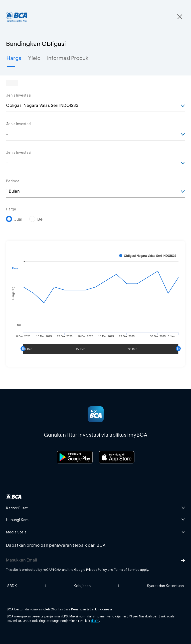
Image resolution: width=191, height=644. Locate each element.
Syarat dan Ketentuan (165, 586)
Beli (41, 219)
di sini (95, 621)
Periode (13, 181)
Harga (11, 209)
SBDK (12, 586)
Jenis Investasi (19, 95)
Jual (18, 219)
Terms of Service (127, 570)
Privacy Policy (97, 570)
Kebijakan (82, 586)
